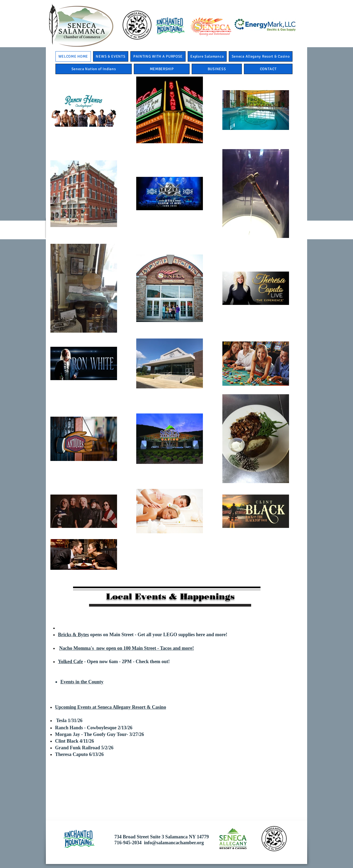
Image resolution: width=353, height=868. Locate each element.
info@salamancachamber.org (174, 843)
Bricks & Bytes (73, 635)
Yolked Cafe (70, 662)
